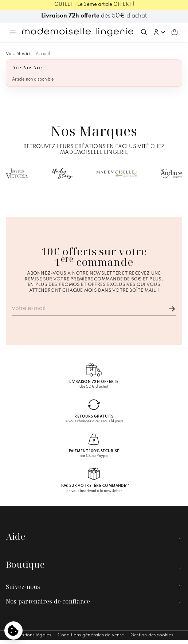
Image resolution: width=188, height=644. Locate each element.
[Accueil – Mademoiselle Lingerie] (78, 32)
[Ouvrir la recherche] (144, 32)
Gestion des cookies (152, 635)
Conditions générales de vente (91, 635)
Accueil (43, 54)
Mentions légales (33, 635)
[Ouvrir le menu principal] (13, 32)
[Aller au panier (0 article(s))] (175, 32)
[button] (159, 32)
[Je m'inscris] (172, 309)
